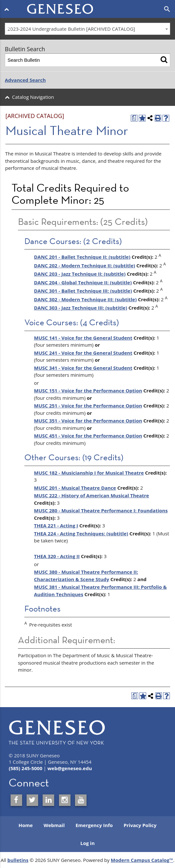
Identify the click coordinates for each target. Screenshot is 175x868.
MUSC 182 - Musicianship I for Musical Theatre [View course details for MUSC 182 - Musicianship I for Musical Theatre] (89, 473)
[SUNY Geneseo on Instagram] (65, 800)
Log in (88, 843)
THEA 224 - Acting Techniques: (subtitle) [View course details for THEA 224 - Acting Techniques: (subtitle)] (81, 533)
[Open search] (167, 9)
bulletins (18, 860)
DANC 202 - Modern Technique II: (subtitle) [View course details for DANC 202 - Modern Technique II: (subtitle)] (85, 265)
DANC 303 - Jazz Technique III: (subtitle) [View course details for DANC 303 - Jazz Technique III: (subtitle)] (81, 308)
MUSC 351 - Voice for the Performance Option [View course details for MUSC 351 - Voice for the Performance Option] (88, 421)
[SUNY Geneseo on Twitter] (32, 800)
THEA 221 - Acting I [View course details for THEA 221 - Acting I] (56, 525)
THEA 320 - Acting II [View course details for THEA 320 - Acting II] (57, 556)
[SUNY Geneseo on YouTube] (81, 800)
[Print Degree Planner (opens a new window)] (134, 118)
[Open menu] (8, 9)
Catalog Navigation (33, 97)
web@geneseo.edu (70, 768)
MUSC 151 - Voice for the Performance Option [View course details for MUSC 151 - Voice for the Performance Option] (88, 391)
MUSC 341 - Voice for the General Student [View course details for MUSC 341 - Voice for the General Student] (83, 368)
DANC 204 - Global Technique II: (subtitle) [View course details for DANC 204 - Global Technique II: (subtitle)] (83, 282)
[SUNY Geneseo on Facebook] (16, 800)
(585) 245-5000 (25, 768)
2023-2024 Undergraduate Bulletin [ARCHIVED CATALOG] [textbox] (71, 29)
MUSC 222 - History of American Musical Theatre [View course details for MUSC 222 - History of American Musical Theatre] (92, 495)
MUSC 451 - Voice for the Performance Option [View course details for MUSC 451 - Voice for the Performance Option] (88, 436)
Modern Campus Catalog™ (142, 860)
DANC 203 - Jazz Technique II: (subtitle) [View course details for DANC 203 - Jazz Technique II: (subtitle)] (80, 274)
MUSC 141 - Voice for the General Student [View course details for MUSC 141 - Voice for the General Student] (83, 338)
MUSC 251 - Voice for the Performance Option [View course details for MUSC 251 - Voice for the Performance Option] (88, 406)
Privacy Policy (140, 825)
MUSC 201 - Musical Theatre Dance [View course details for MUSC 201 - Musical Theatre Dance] (75, 488)
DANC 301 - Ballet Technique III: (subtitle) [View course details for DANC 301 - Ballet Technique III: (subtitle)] (83, 291)
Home (26, 825)
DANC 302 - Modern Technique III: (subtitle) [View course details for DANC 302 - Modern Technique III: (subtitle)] (85, 299)
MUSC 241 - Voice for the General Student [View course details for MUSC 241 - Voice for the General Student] (83, 353)
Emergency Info (94, 825)
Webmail (54, 825)
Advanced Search (25, 80)
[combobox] (88, 29)
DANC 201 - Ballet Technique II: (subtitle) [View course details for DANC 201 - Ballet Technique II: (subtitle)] (82, 257)
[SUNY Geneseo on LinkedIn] (48, 800)
